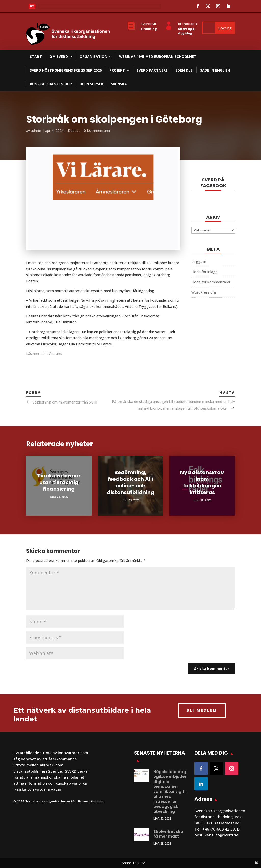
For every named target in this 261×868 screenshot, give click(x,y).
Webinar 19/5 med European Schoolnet (158, 56)
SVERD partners (152, 70)
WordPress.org (204, 292)
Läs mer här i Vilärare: (44, 353)
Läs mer (49, 8)
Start (36, 56)
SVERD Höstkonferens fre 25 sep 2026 (66, 70)
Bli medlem (187, 24)
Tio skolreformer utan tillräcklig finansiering (59, 482)
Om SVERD (59, 56)
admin (36, 130)
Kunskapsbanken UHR (51, 84)
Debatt (74, 130)
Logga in (199, 262)
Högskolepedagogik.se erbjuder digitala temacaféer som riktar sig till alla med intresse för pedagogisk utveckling (170, 792)
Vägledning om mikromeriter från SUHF (65, 402)
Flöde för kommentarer (211, 282)
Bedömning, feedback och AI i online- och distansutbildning (130, 482)
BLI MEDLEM (202, 710)
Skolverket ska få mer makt (168, 834)
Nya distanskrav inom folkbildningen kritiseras (202, 482)
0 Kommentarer (97, 130)
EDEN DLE (184, 70)
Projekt (117, 70)
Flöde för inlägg (205, 272)
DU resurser (91, 84)
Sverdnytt (148, 24)
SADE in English (215, 70)
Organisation (93, 56)
